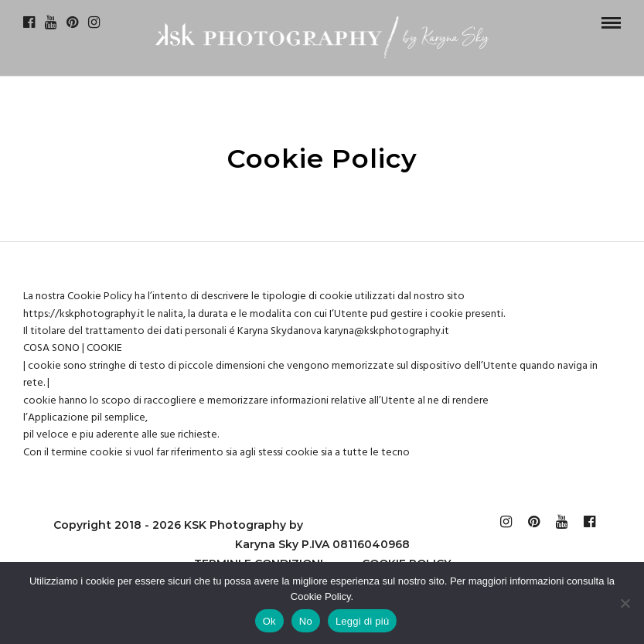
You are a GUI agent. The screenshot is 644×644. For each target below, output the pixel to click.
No (306, 621)
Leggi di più (363, 621)
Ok (269, 621)
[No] (625, 603)
